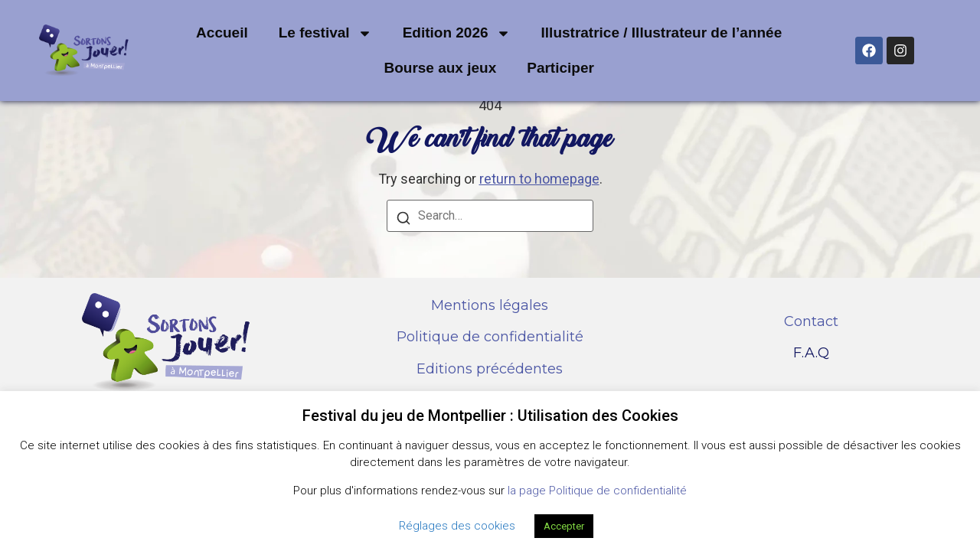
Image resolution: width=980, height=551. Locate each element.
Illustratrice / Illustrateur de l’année (662, 33)
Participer (560, 68)
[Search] (403, 220)
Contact (811, 321)
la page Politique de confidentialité (597, 491)
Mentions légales (490, 305)
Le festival (325, 33)
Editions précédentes (490, 369)
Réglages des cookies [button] (457, 526)
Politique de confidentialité (490, 337)
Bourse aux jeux (440, 68)
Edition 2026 (457, 33)
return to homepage (539, 179)
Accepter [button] (564, 526)
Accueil (222, 33)
